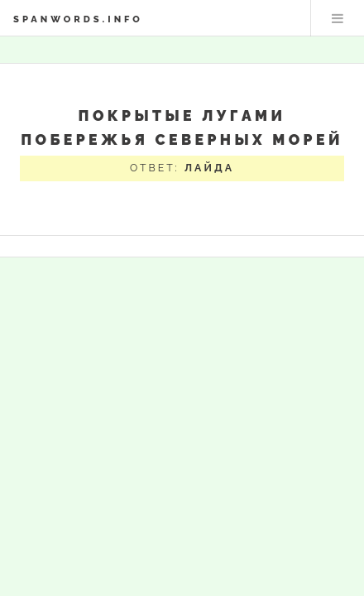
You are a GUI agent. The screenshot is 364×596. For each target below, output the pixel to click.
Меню (338, 18)
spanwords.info (78, 19)
